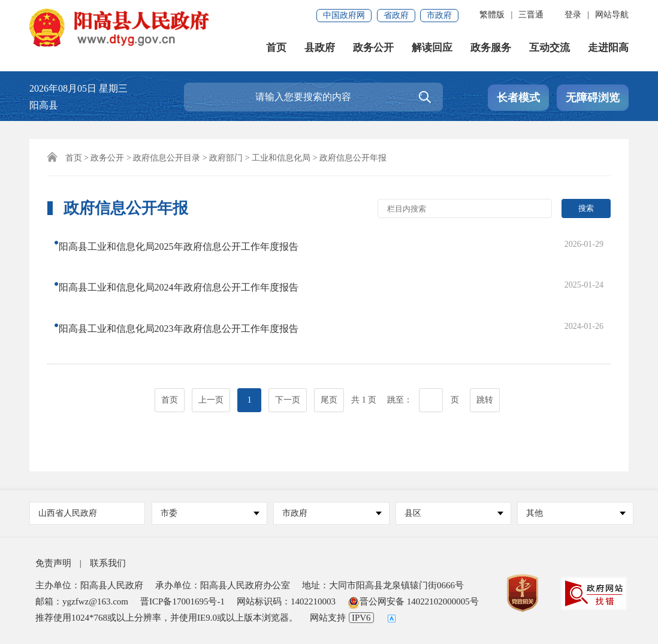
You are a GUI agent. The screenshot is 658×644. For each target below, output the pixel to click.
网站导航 (612, 15)
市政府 (439, 15)
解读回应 (432, 48)
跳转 (485, 348)
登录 (573, 15)
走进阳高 (608, 48)
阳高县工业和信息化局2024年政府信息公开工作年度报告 (186, 267)
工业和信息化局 (281, 158)
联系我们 (108, 563)
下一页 (288, 348)
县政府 (320, 48)
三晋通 (531, 15)
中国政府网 (344, 15)
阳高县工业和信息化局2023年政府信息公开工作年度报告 (186, 291)
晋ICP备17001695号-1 (182, 601)
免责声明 (53, 563)
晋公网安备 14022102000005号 (413, 601)
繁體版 (492, 15)
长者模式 (518, 98)
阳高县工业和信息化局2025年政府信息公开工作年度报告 (186, 243)
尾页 (329, 348)
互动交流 (550, 48)
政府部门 (226, 158)
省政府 (396, 15)
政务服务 (491, 48)
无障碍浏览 (593, 98)
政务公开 (373, 48)
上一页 (211, 348)
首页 (276, 48)
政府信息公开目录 (167, 158)
